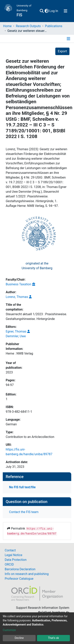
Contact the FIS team (24, 512)
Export (62, 51)
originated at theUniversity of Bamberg (37, 266)
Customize (9, 630)
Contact (10, 550)
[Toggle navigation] (66, 11)
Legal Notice (13, 555)
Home (7, 26)
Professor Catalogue (19, 579)
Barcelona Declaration (20, 569)
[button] (47, 11)
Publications (54, 26)
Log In (54, 11)
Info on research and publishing (27, 574)
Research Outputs (28, 26)
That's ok (54, 638)
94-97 (10, 385)
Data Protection (16, 560)
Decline (19, 638)
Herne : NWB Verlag (19, 353)
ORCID (9, 564)
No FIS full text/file (22, 487)
